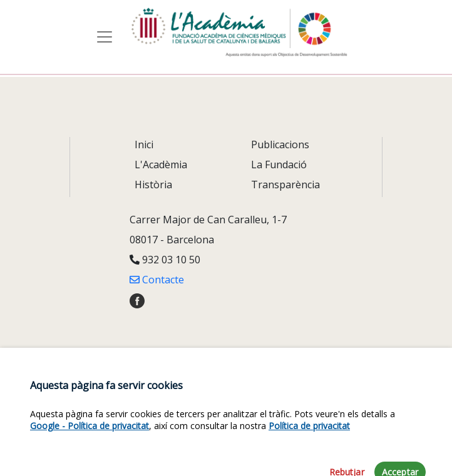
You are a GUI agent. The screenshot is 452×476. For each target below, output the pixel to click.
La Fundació (279, 165)
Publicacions (280, 144)
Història (153, 185)
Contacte (157, 280)
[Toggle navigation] (105, 37)
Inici (144, 144)
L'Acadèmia (161, 165)
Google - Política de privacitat (90, 444)
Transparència (285, 185)
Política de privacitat (309, 444)
